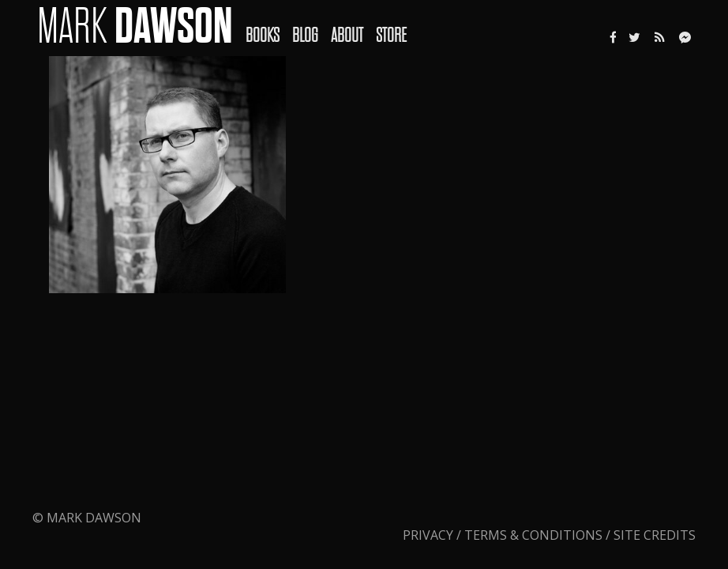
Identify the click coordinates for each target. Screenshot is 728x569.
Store (391, 35)
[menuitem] (269, 24)
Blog (305, 35)
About (347, 35)
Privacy (430, 535)
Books (263, 35)
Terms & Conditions (533, 535)
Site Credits (655, 535)
